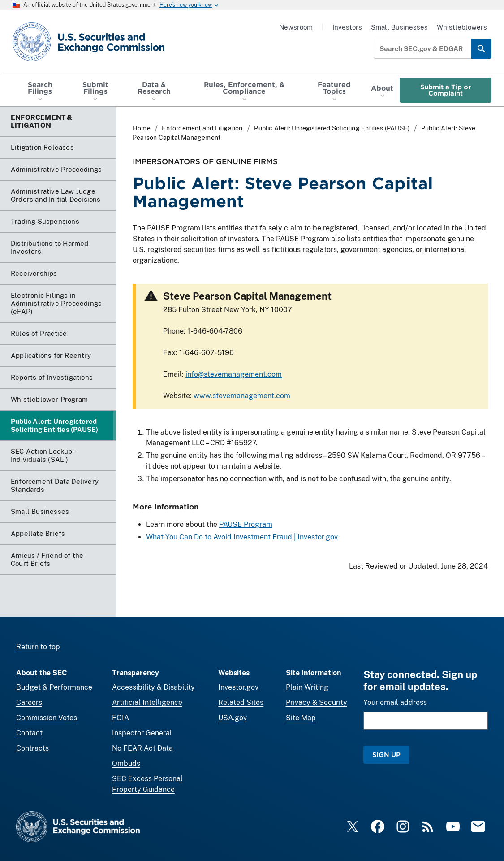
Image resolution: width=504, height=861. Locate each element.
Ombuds (126, 763)
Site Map (301, 718)
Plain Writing (307, 687)
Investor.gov (238, 687)
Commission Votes (47, 718)
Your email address (395, 702)
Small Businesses (399, 27)
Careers (29, 702)
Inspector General (142, 733)
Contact (29, 733)
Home (142, 128)
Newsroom (296, 27)
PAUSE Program (246, 525)
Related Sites (241, 702)
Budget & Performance (54, 687)
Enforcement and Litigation (202, 128)
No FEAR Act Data (142, 748)
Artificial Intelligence (147, 702)
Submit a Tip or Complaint (446, 90)
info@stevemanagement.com (234, 374)
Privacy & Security (317, 702)
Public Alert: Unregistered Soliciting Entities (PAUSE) (332, 128)
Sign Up (386, 754)
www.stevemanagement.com (242, 396)
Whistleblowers (462, 27)
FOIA (121, 718)
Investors (347, 27)
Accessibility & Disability (153, 687)
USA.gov (233, 718)
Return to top (38, 647)
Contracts (32, 748)
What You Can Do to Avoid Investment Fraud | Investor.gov (242, 537)
